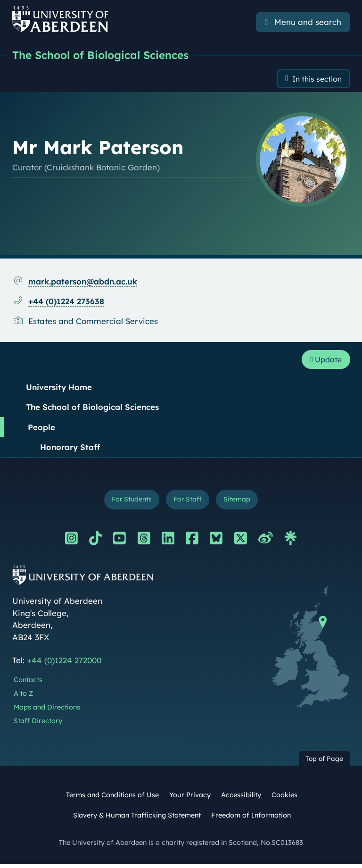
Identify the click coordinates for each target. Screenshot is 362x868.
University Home (59, 389)
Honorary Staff (70, 450)
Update (324, 362)
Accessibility (241, 799)
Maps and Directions (47, 711)
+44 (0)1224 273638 (66, 303)
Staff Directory (38, 725)
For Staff (188, 503)
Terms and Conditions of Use (112, 799)
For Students (128, 503)
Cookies (284, 799)
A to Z (23, 698)
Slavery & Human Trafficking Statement (137, 819)
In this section (314, 80)
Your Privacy (190, 799)
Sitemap (241, 503)
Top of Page (324, 763)
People (41, 430)
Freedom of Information (251, 819)
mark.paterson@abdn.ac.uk (83, 283)
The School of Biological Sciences (106, 55)
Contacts (28, 684)
